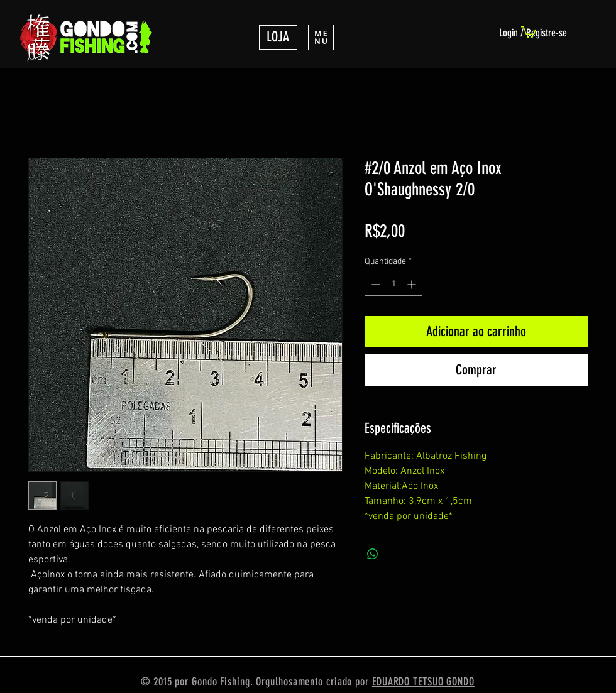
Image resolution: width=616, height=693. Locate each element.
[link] (529, 31)
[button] (321, 37)
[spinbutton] (393, 284)
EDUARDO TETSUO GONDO (423, 682)
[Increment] (413, 284)
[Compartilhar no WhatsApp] (373, 554)
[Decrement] (374, 284)
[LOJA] (278, 37)
